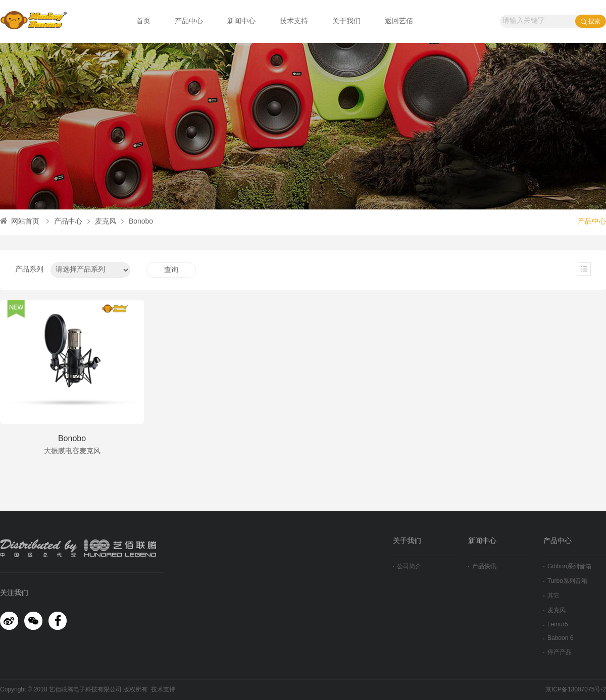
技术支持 (294, 21)
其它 (551, 596)
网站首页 (20, 222)
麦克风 (102, 222)
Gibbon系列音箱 (567, 567)
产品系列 (29, 270)
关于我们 (346, 21)
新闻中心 (241, 21)
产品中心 (189, 21)
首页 (143, 21)
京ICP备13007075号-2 (576, 690)
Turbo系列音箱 (565, 581)
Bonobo (137, 222)
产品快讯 (482, 567)
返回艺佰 (399, 21)
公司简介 (407, 567)
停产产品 (558, 652)
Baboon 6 (558, 638)
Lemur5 (556, 625)
